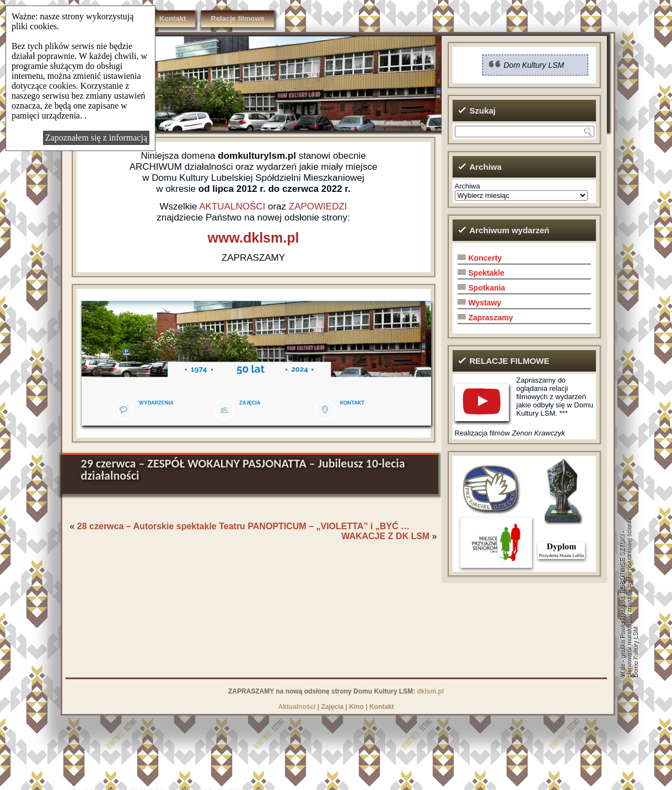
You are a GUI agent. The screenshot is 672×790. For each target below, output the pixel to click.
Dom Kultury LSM (534, 65)
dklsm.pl (430, 691)
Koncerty (485, 258)
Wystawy (485, 303)
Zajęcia (332, 707)
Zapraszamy (491, 318)
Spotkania (487, 288)
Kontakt (173, 18)
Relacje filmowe (238, 18)
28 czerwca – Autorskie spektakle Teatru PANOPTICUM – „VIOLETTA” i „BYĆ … (243, 526)
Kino (356, 707)
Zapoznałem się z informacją (96, 138)
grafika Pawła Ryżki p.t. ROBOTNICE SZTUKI (622, 597)
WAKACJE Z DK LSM (385, 536)
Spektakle (486, 273)
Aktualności (297, 707)
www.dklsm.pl (254, 238)
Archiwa (467, 186)
